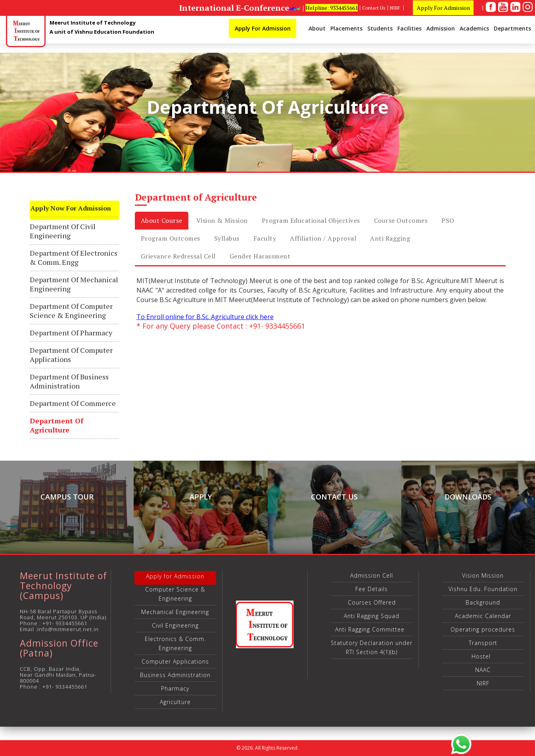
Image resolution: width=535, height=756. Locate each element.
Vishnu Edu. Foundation (483, 589)
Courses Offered (372, 602)
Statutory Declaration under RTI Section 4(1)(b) (372, 647)
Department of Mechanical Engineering (74, 284)
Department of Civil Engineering (63, 231)
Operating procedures (483, 629)
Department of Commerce (73, 403)
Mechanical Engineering (175, 612)
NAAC (483, 670)
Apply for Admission (175, 576)
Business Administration (175, 675)
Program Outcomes (171, 238)
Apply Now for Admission (71, 208)
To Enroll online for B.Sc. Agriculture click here (205, 317)
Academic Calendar (483, 616)
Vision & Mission (222, 220)
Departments (512, 28)
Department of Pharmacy (71, 333)
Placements (346, 28)
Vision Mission (483, 575)
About (317, 28)
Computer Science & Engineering (175, 594)
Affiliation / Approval (323, 238)
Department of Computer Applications (71, 355)
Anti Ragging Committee (372, 629)
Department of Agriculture (57, 425)
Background (483, 602)
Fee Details (372, 589)
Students (380, 28)
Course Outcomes (401, 220)
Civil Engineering (175, 625)
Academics (474, 28)
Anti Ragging (390, 238)
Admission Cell (372, 575)
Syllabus (227, 238)
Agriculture (175, 702)
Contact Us (374, 8)
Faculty (265, 238)
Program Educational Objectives (311, 220)
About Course (162, 220)
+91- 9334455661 (65, 623)
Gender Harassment (260, 256)
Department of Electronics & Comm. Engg (74, 258)
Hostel (483, 656)
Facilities (409, 28)
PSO (448, 220)
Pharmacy (175, 688)
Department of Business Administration (69, 381)
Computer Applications (175, 661)
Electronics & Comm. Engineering (175, 643)
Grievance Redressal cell (178, 256)
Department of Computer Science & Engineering (71, 311)
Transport (483, 643)
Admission (441, 28)
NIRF (396, 8)
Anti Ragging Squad (372, 616)
